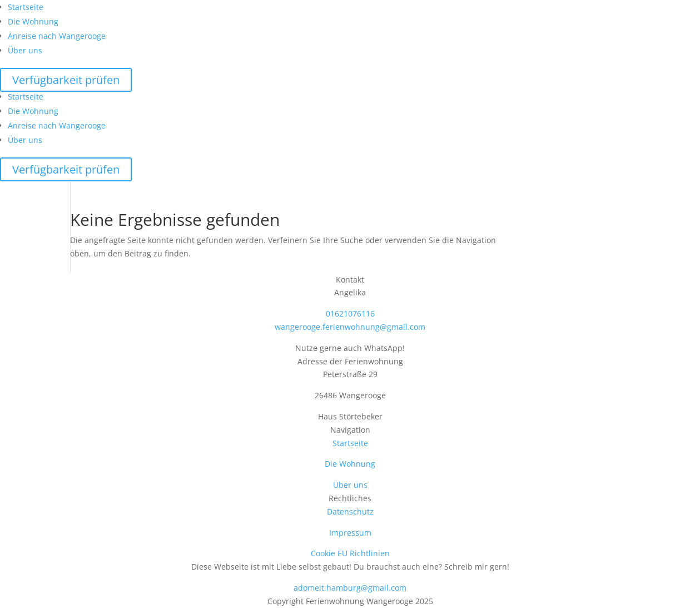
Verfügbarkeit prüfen (66, 80)
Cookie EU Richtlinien (350, 553)
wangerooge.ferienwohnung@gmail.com (350, 327)
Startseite (26, 7)
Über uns (25, 50)
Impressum (350, 533)
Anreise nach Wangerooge (57, 36)
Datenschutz (350, 511)
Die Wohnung (33, 21)
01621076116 (350, 313)
